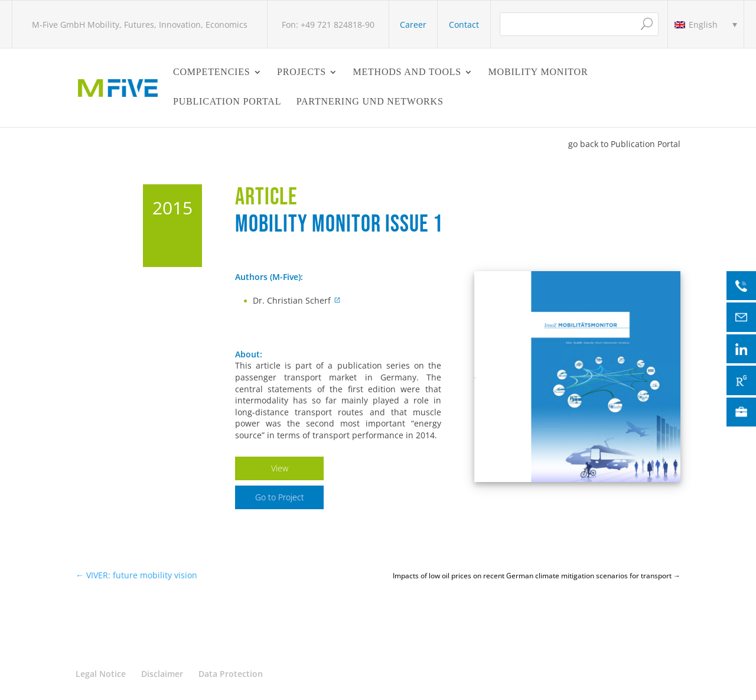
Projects (302, 72)
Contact (464, 25)
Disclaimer (162, 674)
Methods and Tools (407, 72)
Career (413, 25)
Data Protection (231, 674)
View (280, 468)
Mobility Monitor (538, 72)
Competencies (212, 72)
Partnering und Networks (370, 102)
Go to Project (280, 497)
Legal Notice (101, 674)
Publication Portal (227, 102)
